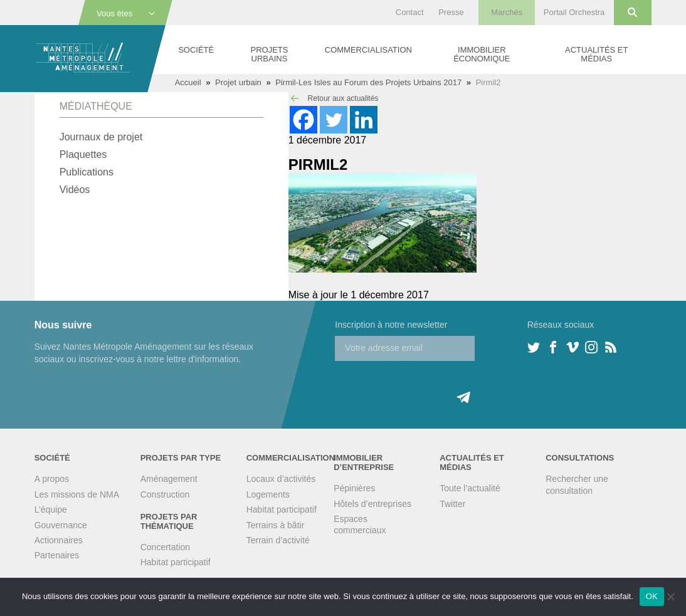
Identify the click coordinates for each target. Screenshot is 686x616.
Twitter (452, 504)
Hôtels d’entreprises (372, 504)
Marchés (507, 12)
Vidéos (75, 190)
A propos (52, 479)
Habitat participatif (176, 562)
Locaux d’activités (281, 479)
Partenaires (57, 555)
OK (652, 596)
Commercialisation (368, 50)
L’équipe (51, 509)
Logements (268, 494)
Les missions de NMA (77, 494)
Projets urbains (270, 54)
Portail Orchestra (574, 12)
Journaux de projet (101, 137)
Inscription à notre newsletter (391, 325)
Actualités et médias (596, 54)
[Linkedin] (364, 120)
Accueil (188, 82)
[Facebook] (303, 120)
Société (196, 50)
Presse (451, 12)
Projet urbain (238, 82)
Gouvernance (61, 525)
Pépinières (354, 488)
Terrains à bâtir (276, 525)
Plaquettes (83, 154)
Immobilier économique (482, 54)
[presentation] (430, 385)
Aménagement (169, 479)
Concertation (165, 547)
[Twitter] (334, 120)
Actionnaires (59, 540)
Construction (165, 494)
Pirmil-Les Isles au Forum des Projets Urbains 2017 (368, 82)
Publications (87, 172)
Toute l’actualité (470, 488)
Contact (410, 12)
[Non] (670, 597)
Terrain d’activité (278, 540)
